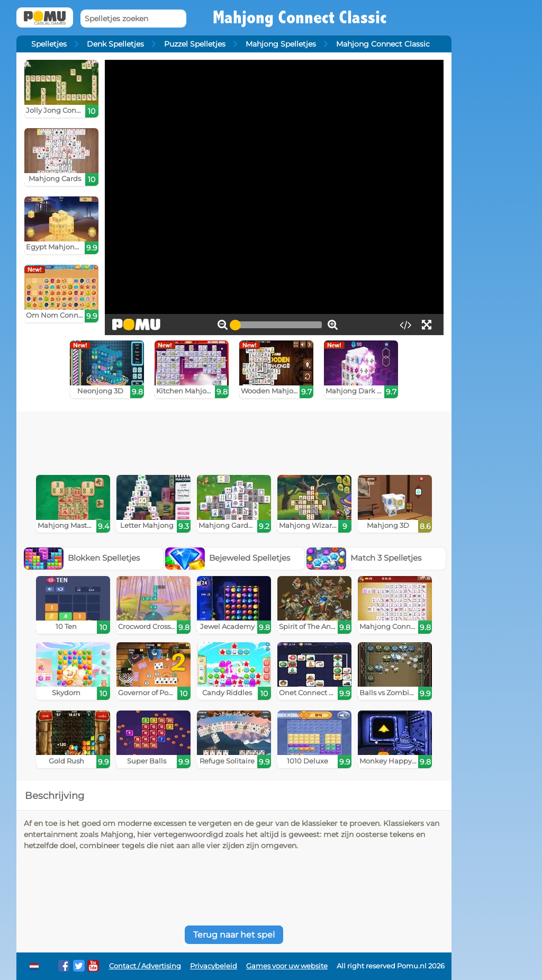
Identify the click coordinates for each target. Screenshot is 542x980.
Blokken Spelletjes (82, 558)
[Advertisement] (234, 440)
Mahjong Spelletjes (281, 44)
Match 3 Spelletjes (364, 558)
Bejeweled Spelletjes (228, 558)
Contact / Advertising (145, 966)
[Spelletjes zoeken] (133, 19)
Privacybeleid (214, 966)
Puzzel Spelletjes (195, 44)
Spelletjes (49, 44)
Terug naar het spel (234, 935)
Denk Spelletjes (115, 44)
